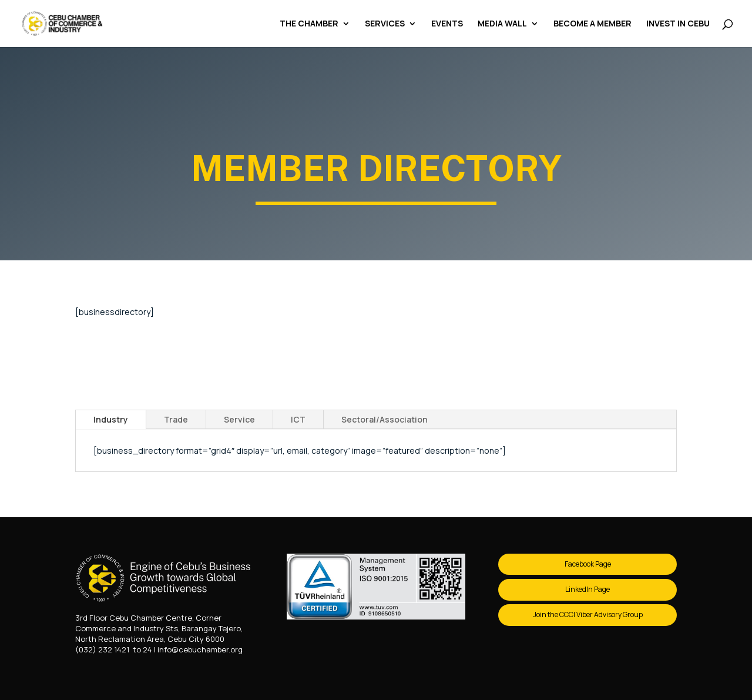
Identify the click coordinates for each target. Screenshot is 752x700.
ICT (298, 419)
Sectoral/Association (385, 419)
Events (447, 24)
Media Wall (502, 24)
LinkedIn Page (587, 589)
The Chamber (309, 24)
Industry (111, 419)
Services (385, 24)
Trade (176, 419)
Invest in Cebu (678, 24)
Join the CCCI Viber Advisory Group (588, 614)
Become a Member (592, 24)
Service (239, 419)
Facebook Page (588, 564)
